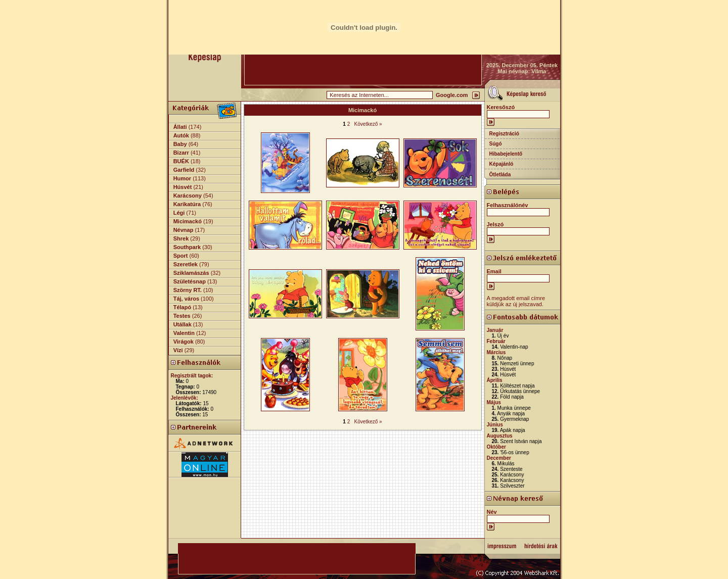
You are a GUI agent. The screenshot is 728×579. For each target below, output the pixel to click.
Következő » (368, 124)
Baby (180, 144)
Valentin (184, 333)
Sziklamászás (191, 273)
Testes (182, 316)
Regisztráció (504, 134)
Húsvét (183, 187)
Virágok (184, 342)
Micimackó (188, 221)
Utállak (183, 324)
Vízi (178, 350)
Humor (182, 178)
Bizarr (181, 153)
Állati (180, 127)
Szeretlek (186, 264)
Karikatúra (187, 204)
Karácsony (188, 196)
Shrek (181, 238)
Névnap (184, 230)
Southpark (187, 247)
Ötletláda (500, 175)
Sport (181, 256)
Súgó (496, 144)
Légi (179, 213)
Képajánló (502, 164)
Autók (181, 135)
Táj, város (186, 299)
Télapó (182, 307)
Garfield (184, 170)
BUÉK (181, 161)
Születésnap (190, 281)
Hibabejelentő (506, 154)
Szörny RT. (188, 290)
